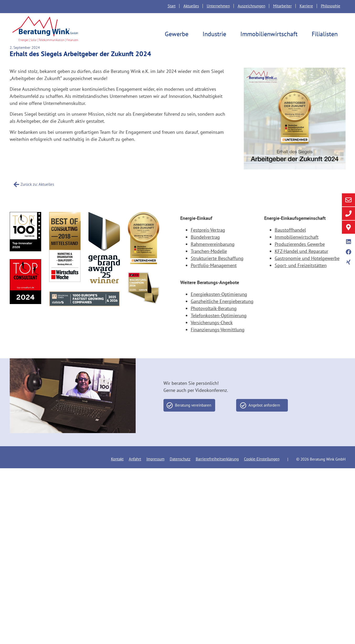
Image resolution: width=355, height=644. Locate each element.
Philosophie (331, 6)
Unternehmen (218, 6)
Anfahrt (135, 471)
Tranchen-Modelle (209, 263)
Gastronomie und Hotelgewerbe (307, 270)
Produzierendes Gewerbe (300, 256)
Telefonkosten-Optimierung (219, 327)
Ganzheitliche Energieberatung (222, 313)
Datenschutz (180, 471)
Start (172, 6)
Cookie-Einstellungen (262, 471)
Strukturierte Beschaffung (217, 270)
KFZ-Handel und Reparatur (301, 263)
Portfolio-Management (214, 277)
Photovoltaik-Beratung (214, 320)
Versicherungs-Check (212, 334)
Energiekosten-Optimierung (219, 306)
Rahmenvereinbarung (213, 256)
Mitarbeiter (282, 6)
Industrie (216, 34)
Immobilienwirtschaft (270, 34)
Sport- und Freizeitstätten (301, 277)
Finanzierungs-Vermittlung (218, 341)
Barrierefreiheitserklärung (217, 471)
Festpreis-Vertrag (208, 242)
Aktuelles (191, 6)
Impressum (155, 471)
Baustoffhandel (290, 242)
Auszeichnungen (251, 6)
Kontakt (117, 471)
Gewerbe (178, 34)
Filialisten (326, 34)
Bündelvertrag (205, 249)
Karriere (306, 6)
